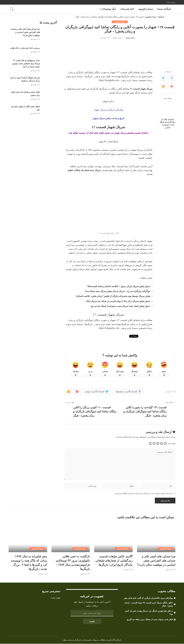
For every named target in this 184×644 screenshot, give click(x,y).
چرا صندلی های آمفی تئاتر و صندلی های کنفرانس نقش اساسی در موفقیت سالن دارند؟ (25, 32)
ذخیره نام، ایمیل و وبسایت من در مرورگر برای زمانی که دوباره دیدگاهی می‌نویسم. (143, 494)
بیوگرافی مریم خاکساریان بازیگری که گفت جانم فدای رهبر (148, 599)
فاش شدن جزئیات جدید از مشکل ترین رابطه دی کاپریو (150, 619)
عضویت (92, 622)
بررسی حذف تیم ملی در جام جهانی (25, 48)
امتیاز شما (172, 444)
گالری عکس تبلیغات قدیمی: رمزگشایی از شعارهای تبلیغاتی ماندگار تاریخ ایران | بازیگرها (114, 561)
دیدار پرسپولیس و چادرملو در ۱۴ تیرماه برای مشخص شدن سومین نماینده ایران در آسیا (26, 63)
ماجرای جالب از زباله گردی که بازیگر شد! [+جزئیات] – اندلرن (167, 123)
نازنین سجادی (130, 38)
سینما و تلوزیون (120, 22)
